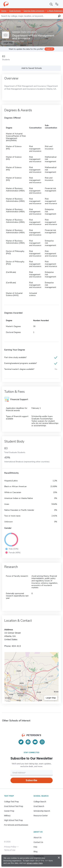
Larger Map (51, 698)
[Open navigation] (57, 4)
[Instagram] (42, 742)
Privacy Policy (10, 847)
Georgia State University (34, 11)
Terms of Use (10, 850)
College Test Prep (11, 802)
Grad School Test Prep (14, 806)
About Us (38, 838)
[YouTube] (35, 742)
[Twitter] (21, 742)
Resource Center (41, 816)
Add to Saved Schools (32, 68)
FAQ (35, 847)
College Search (40, 802)
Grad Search (39, 806)
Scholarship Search (42, 811)
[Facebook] (28, 742)
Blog (36, 852)
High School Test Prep (13, 820)
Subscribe (31, 780)
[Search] (51, 4)
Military (7, 816)
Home (4, 11)
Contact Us (38, 842)
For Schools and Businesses (16, 825)
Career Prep (9, 811)
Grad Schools (15, 11)
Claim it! (49, 49)
